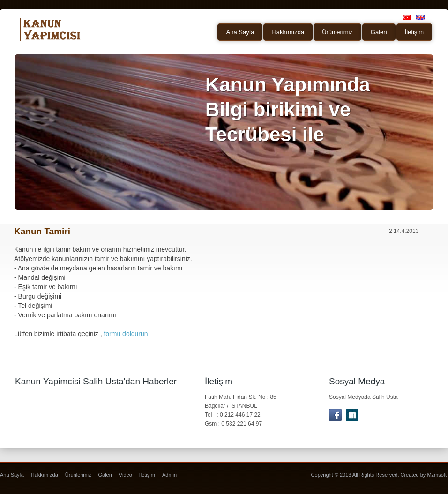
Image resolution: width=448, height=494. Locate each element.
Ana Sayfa (240, 32)
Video (126, 475)
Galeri (379, 32)
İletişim (414, 32)
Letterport (352, 415)
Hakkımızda (288, 32)
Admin (169, 475)
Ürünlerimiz (337, 32)
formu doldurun (126, 334)
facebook (335, 415)
